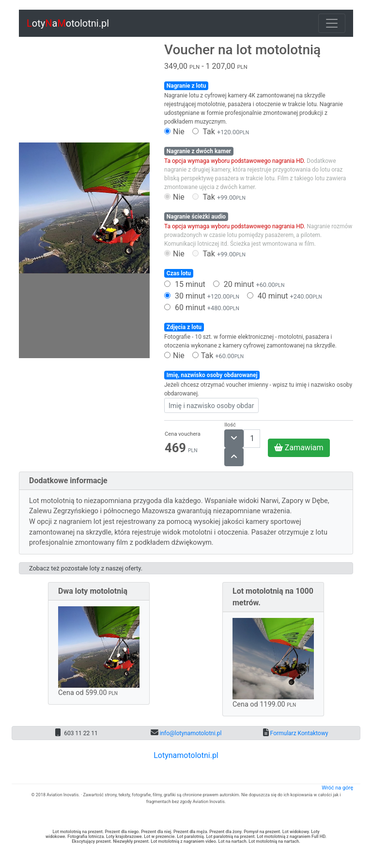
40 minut (285, 296)
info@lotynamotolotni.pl (190, 733)
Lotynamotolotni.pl (186, 755)
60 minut (202, 308)
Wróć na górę (337, 788)
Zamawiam (299, 448)
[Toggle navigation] (332, 23)
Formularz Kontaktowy (299, 733)
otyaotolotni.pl (68, 23)
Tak (221, 132)
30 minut (202, 296)
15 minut (185, 284)
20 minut (249, 284)
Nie (174, 132)
